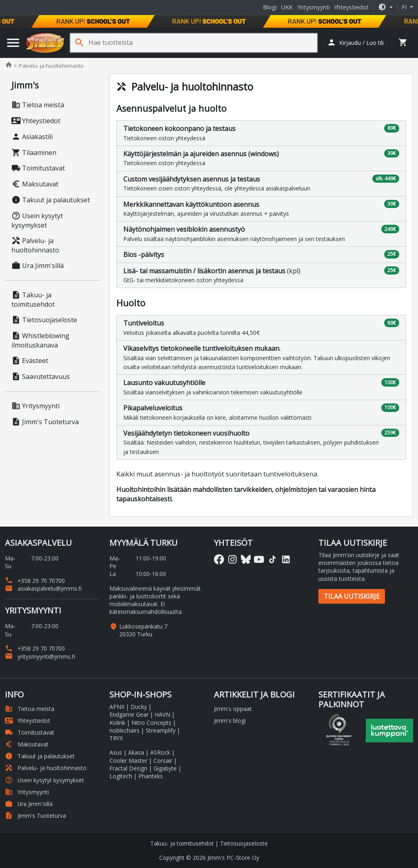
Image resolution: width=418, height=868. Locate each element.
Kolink (117, 723)
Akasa (136, 752)
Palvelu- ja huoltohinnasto (35, 245)
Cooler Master (128, 761)
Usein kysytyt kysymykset (37, 220)
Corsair (163, 761)
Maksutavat (35, 184)
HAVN (162, 714)
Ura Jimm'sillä (38, 266)
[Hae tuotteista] (203, 43)
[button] (385, 7)
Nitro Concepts (151, 723)
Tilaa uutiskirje (352, 596)
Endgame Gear (129, 714)
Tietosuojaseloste (44, 320)
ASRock (160, 752)
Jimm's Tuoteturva (45, 422)
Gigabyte (165, 768)
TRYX (116, 738)
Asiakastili (32, 137)
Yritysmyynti (313, 7)
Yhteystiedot (351, 7)
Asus (116, 752)
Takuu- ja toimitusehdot (33, 300)
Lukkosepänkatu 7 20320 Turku (143, 630)
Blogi (270, 7)
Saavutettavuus (41, 376)
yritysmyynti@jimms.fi (40, 657)
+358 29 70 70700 (35, 581)
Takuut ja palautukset (51, 200)
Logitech (121, 776)
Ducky (139, 707)
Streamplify (161, 730)
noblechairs (125, 730)
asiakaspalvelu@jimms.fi (43, 588)
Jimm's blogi (230, 721)
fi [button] (405, 7)
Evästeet (30, 361)
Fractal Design (128, 768)
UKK (287, 7)
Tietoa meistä (38, 105)
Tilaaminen (34, 153)
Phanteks (151, 776)
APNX (117, 707)
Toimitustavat (38, 168)
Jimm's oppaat (233, 709)
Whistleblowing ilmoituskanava (40, 340)
